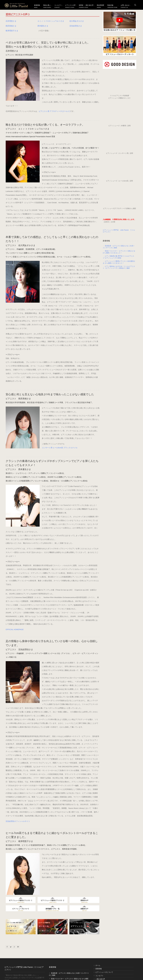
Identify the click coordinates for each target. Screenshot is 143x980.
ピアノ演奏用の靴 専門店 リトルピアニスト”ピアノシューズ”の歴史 (118, 257)
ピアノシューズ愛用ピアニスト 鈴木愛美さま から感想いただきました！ (119, 262)
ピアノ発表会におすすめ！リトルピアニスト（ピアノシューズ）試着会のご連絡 (119, 267)
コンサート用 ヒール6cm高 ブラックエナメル (24, 410)
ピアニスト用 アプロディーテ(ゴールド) (54, 96)
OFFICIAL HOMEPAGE (15, 584)
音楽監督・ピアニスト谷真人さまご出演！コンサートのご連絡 (119, 247)
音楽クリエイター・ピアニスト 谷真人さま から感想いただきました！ (119, 252)
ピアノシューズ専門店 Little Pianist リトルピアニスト (119, 231)
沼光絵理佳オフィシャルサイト (18, 772)
